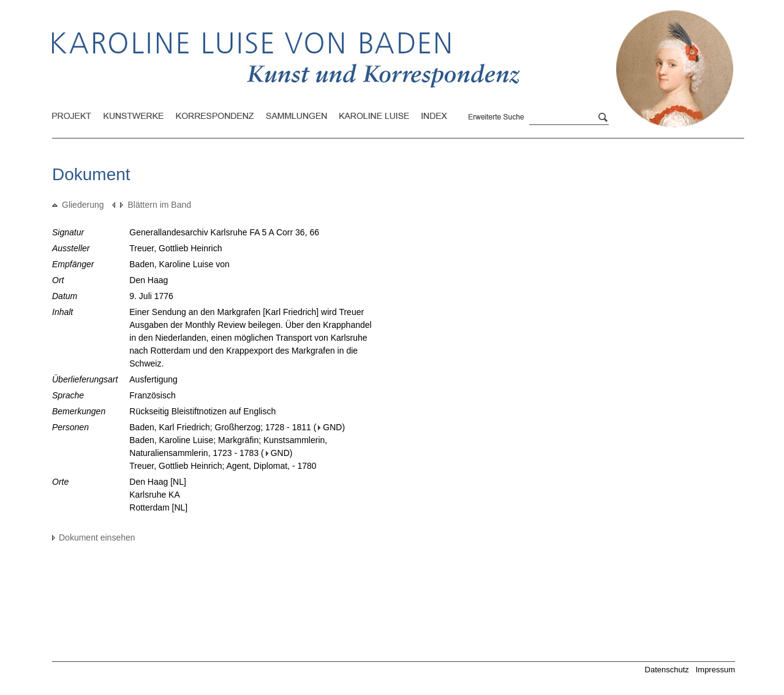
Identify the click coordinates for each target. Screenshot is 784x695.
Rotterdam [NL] (158, 507)
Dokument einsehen (94, 537)
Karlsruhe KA (154, 495)
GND (330, 427)
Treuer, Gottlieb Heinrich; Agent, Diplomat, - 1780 (223, 466)
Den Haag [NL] (158, 482)
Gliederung (78, 205)
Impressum (715, 670)
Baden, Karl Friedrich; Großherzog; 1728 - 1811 (220, 427)
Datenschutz (667, 670)
